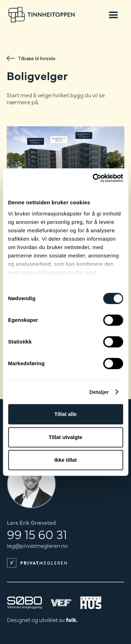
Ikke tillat (65, 460)
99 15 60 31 (37, 534)
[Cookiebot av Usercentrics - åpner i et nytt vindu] (93, 178)
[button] (114, 15)
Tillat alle (66, 414)
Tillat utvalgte (65, 437)
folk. (72, 620)
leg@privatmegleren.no (37, 545)
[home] (42, 15)
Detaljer (99, 392)
